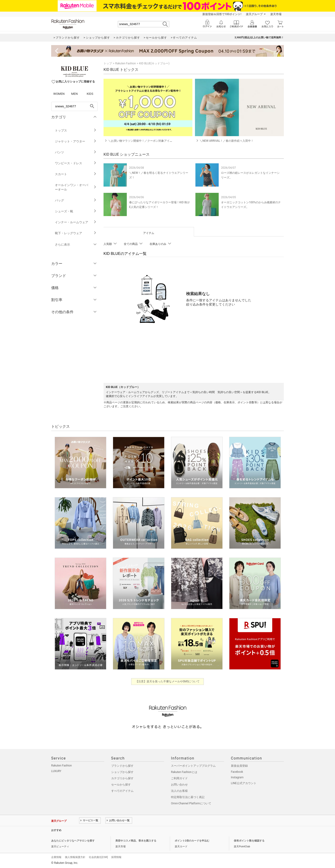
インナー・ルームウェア (76, 222)
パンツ (76, 152)
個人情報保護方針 (75, 857)
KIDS (90, 94)
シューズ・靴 (76, 211)
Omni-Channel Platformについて (191, 803)
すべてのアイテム (122, 791)
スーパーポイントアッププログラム (193, 766)
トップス (76, 130)
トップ (108, 63)
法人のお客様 (179, 791)
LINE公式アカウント (244, 783)
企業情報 (56, 857)
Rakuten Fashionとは (184, 772)
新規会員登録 (239, 766)
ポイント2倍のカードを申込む (192, 841)
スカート (76, 174)
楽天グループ (254, 14)
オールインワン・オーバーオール (76, 187)
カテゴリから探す (122, 778)
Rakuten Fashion (126, 63)
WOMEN (59, 94)
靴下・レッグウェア (76, 233)
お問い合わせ (179, 785)
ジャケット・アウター (76, 141)
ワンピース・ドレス (76, 163)
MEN (74, 94)
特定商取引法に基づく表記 (188, 797)
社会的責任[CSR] (98, 857)
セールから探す (121, 785)
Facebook (237, 772)
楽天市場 (276, 14)
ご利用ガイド (179, 778)
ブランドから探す (122, 766)
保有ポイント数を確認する (249, 841)
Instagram (237, 777)
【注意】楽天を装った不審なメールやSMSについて (168, 681)
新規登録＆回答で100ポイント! (222, 14)
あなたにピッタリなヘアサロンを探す (73, 841)
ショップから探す (122, 772)
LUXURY (56, 771)
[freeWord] (74, 106)
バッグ (76, 200)
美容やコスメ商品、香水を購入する (136, 841)
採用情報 (116, 857)
